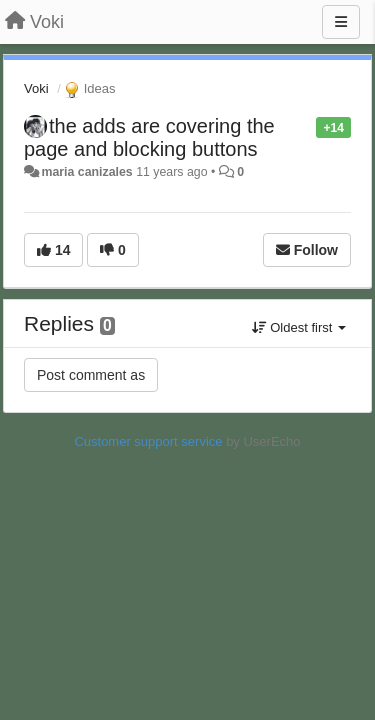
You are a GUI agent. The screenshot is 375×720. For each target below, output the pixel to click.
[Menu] (341, 22)
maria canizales (86, 172)
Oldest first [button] (299, 327)
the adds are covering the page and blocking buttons (149, 137)
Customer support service (148, 441)
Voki (36, 88)
